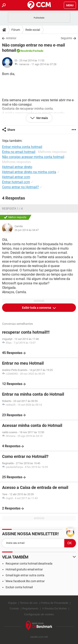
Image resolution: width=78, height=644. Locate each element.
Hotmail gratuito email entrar (24, 569)
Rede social (33, 30)
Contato (14, 608)
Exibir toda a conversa (37, 308)
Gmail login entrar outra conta (25, 575)
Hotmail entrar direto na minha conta (29, 172)
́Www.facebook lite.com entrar (25, 581)
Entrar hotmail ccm (16, 182)
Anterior (11, 38)
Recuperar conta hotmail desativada (29, 564)
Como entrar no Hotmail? (20, 187)
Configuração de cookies (39, 614)
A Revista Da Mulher (55, 608)
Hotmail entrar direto (17, 167)
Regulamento (30, 608)
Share (11, 130)
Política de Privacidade (54, 603)
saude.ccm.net (39, 637)
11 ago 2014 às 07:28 (44, 64)
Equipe (12, 603)
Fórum (16, 30)
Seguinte (66, 38)
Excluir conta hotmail (19, 587)
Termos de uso (29, 603)
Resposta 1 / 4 (12, 209)
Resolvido (26, 51)
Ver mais (42, 118)
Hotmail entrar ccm (16, 177)
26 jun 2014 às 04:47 (27, 230)
